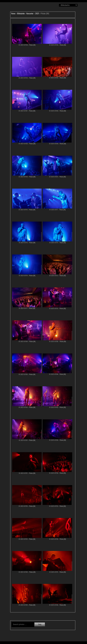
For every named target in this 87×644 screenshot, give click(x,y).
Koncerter (30, 13)
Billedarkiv (21, 13)
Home (13, 13)
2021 (37, 13)
